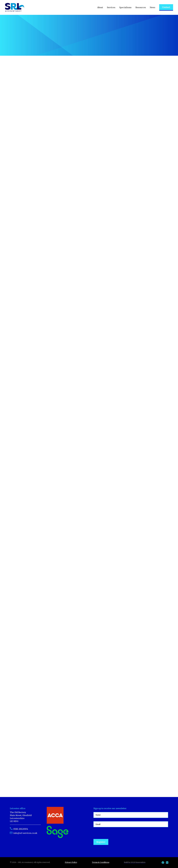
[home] (15, 7)
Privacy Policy (71, 862)
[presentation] (112, 833)
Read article (59, 111)
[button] (100, 7)
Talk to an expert (22, 42)
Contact (166, 7)
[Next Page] (89, 784)
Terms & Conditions (101, 862)
